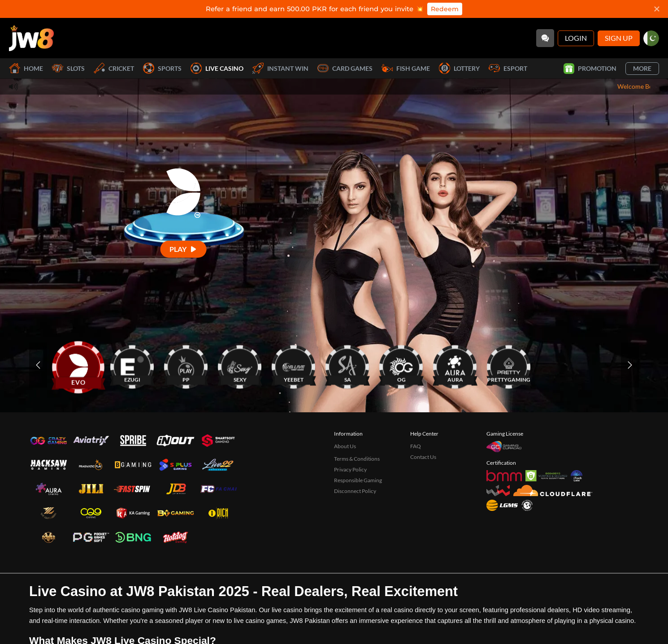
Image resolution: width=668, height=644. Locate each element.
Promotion (590, 69)
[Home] (31, 38)
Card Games (345, 68)
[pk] (651, 38)
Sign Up (619, 38)
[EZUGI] (132, 365)
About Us (345, 446)
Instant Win (280, 68)
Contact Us (423, 457)
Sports (162, 68)
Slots (68, 68)
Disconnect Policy (355, 491)
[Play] (184, 249)
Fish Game (406, 68)
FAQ (416, 446)
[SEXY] (240, 365)
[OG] (401, 365)
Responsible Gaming (358, 480)
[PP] (186, 365)
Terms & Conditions (357, 459)
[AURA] (455, 365)
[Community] (545, 38)
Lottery (459, 68)
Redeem (445, 9)
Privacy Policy (350, 469)
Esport (508, 68)
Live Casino (217, 68)
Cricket (114, 68)
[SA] (347, 365)
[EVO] (78, 365)
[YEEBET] (294, 365)
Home (26, 68)
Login (576, 38)
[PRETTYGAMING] (509, 365)
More (642, 68)
